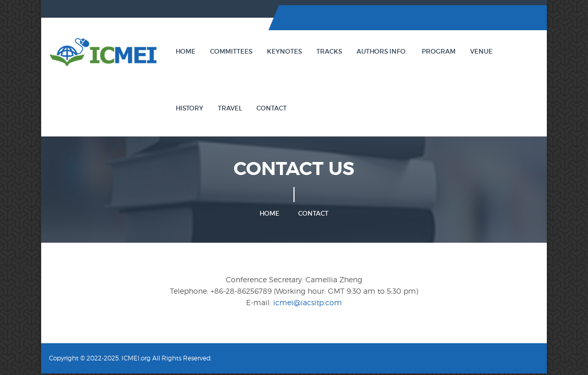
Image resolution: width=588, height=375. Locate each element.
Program (439, 51)
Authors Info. (382, 51)
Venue (481, 51)
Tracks (329, 51)
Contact (272, 108)
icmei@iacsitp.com (308, 302)
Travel (230, 108)
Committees (231, 51)
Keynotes (284, 51)
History (189, 108)
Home (186, 51)
